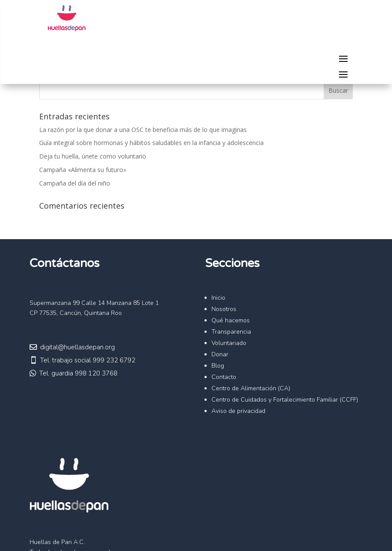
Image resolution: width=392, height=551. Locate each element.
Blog (218, 366)
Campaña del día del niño (75, 183)
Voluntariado (229, 343)
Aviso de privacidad (238, 411)
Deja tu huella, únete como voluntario (93, 156)
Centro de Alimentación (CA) (251, 388)
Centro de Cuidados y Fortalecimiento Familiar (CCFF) (285, 400)
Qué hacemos (231, 320)
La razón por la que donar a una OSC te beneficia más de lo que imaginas (143, 130)
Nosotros (224, 309)
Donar (220, 354)
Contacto (224, 377)
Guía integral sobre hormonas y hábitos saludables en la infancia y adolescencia (151, 143)
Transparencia (231, 332)
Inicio (218, 298)
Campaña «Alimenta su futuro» (83, 170)
